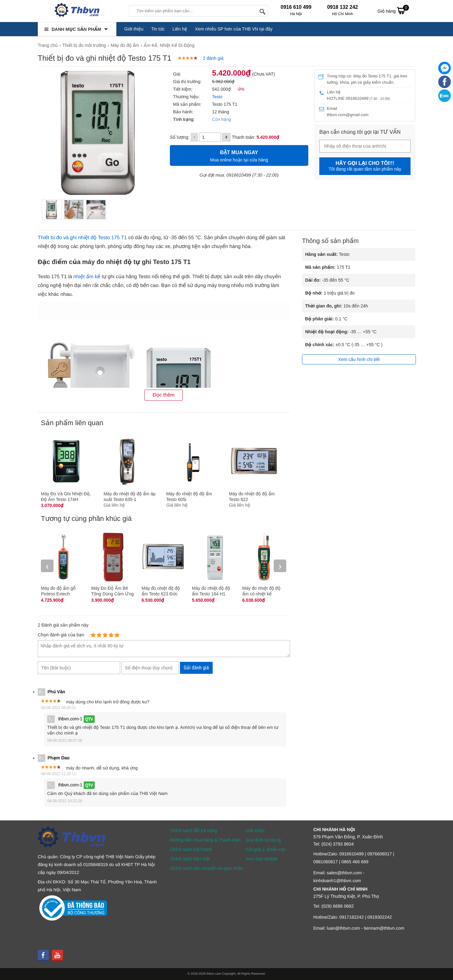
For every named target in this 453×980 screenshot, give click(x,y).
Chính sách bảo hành (191, 849)
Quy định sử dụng (263, 840)
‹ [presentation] (47, 566)
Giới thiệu (134, 29)
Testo (217, 97)
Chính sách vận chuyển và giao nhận (207, 868)
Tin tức (158, 29)
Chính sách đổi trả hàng (193, 831)
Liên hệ (180, 29)
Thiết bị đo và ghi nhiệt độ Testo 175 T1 (82, 238)
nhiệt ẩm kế (87, 277)
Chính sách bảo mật (190, 859)
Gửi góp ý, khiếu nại (265, 849)
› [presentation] (280, 566)
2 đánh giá (213, 58)
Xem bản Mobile (261, 859)
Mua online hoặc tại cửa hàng (239, 155)
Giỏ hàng (393, 10)
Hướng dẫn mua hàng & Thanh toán (205, 840)
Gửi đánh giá (196, 668)
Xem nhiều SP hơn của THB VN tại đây (234, 29)
